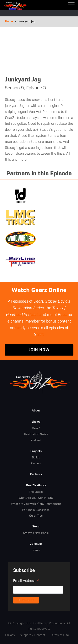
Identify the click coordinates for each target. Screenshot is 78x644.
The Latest (36, 492)
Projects (36, 451)
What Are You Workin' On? (36, 498)
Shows (36, 422)
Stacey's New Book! (36, 533)
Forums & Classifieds (36, 510)
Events (36, 550)
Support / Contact (33, 635)
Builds (36, 458)
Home (9, 21)
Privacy (10, 635)
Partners (36, 474)
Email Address (26, 581)
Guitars (36, 463)
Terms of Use (59, 635)
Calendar (36, 544)
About (36, 411)
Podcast (36, 440)
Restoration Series (36, 434)
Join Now (39, 350)
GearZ (36, 428)
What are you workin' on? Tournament (36, 504)
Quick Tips (36, 516)
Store (36, 527)
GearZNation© (36, 485)
